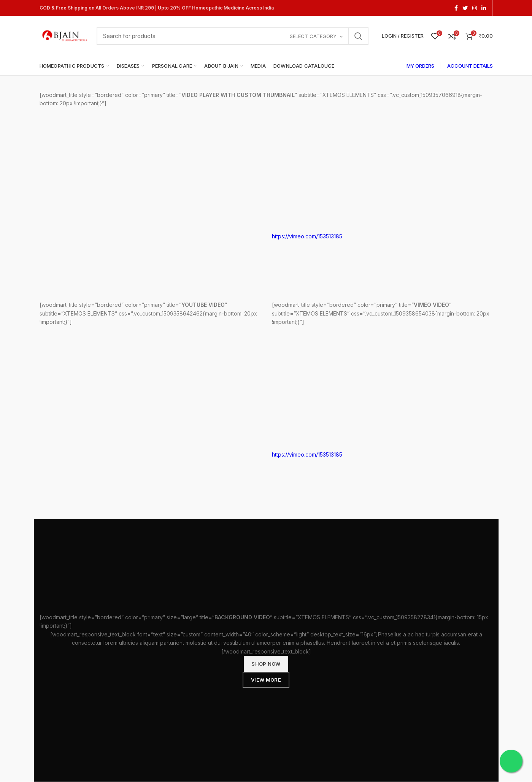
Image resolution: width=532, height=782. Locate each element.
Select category (313, 36)
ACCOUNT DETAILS (470, 66)
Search (358, 36)
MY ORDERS (420, 66)
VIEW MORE (266, 680)
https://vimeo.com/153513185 (307, 236)
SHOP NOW (266, 664)
